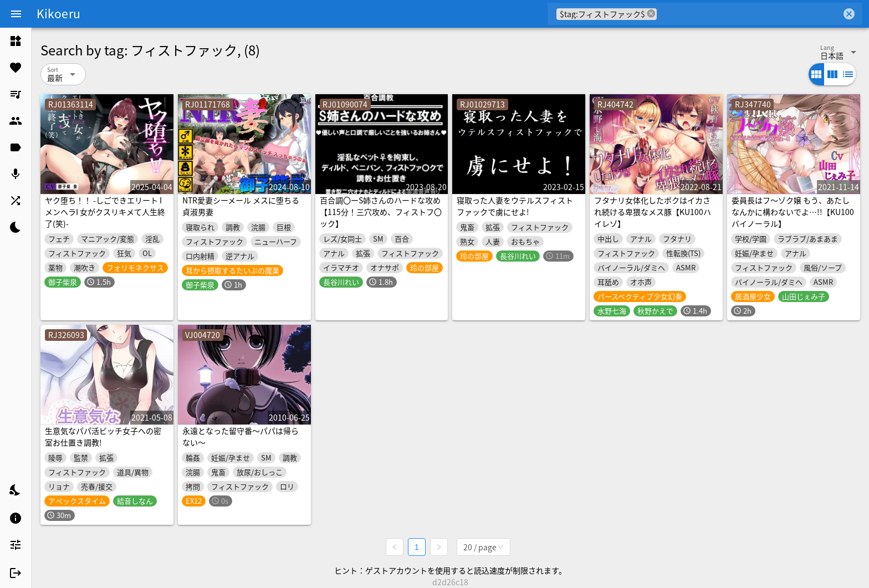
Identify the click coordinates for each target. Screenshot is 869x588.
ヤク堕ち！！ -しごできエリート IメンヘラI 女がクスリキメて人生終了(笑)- (105, 212)
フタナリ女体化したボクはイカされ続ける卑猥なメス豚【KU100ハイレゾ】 (653, 212)
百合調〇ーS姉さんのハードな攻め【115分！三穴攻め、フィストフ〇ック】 (381, 212)
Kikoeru (58, 13)
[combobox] (749, 14)
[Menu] (16, 14)
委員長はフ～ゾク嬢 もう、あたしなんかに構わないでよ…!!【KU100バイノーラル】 (793, 212)
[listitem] (16, 41)
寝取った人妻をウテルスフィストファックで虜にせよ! (515, 206)
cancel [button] (651, 14)
